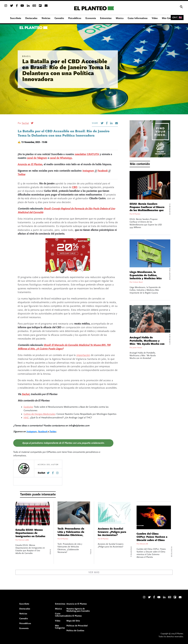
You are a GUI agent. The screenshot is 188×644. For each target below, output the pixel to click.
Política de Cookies (75, 631)
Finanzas (131, 551)
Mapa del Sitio (73, 621)
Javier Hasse (137, 348)
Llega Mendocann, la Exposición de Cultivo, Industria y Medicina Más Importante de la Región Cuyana (146, 279)
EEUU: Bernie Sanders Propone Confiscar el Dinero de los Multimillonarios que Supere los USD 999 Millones (148, 209)
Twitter (22, 175)
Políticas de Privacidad (77, 626)
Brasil (27, 56)
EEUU (50, 552)
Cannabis (170, 339)
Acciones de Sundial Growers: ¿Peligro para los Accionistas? (112, 532)
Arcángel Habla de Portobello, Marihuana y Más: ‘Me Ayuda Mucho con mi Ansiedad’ (147, 342)
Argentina (170, 274)
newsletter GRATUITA (87, 154)
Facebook (103, 171)
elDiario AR (144, 544)
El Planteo (136, 214)
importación (83, 355)
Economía (170, 209)
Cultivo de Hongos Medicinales (39, 414)
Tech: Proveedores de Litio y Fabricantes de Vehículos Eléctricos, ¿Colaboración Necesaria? (71, 535)
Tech (91, 552)
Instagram (88, 171)
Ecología (172, 552)
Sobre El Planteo (74, 616)
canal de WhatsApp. (61, 158)
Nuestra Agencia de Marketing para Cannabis (78, 610)
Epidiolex (28, 407)
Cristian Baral (138, 282)
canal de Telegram (37, 158)
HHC (26, 418)
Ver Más (94, 572)
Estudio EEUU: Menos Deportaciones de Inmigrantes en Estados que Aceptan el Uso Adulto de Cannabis (30, 536)
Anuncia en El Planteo (30, 164)
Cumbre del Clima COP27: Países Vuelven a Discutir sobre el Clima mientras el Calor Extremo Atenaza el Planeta (152, 542)
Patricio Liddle (24, 540)
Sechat (25, 123)
